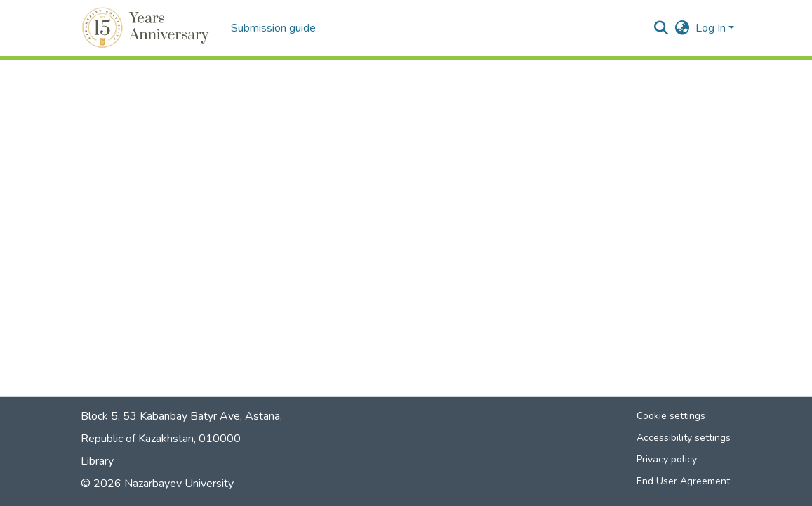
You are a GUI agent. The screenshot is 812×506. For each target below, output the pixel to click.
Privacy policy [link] (667, 459)
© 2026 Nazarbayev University (157, 484)
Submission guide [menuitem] (273, 28)
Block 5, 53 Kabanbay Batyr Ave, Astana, (181, 416)
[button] (148, 28)
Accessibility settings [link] (684, 438)
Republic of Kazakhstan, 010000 (161, 439)
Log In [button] (712, 28)
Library (97, 461)
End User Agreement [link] (683, 481)
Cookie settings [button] (671, 416)
